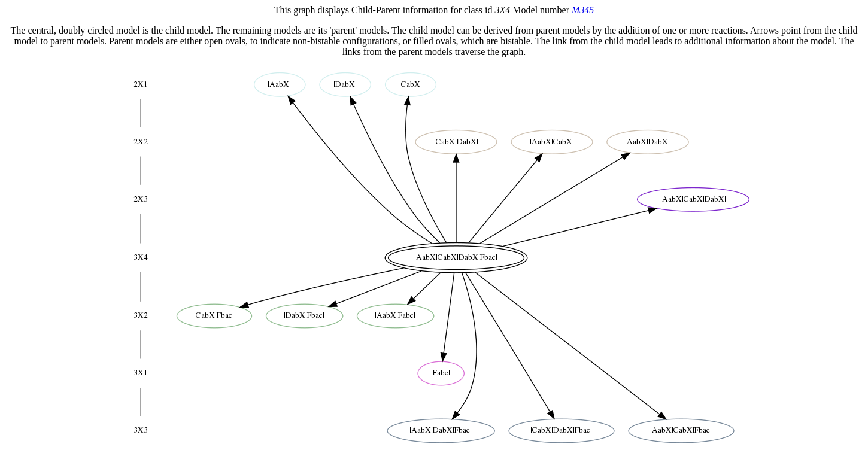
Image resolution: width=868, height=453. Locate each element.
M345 (583, 10)
